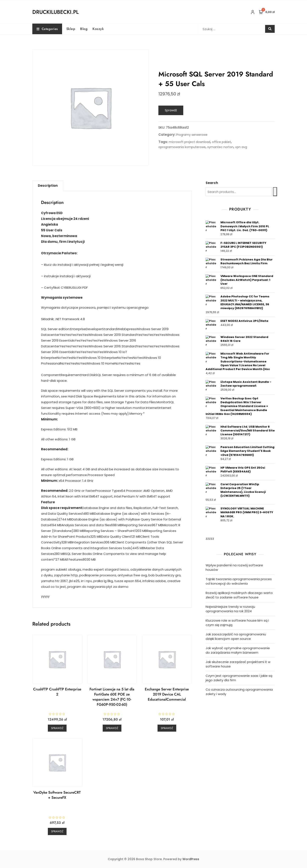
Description (48, 186)
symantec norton (220, 147)
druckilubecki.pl (55, 12)
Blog (84, 29)
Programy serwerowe (192, 135)
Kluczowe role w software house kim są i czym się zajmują (237, 623)
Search (212, 183)
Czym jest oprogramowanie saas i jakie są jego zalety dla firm (239, 678)
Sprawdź (171, 110)
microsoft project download (190, 142)
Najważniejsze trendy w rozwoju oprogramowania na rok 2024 (230, 609)
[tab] (48, 186)
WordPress (191, 859)
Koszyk (98, 29)
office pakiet (221, 142)
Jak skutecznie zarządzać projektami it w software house (238, 664)
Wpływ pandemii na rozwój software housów (234, 567)
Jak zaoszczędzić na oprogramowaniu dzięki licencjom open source (236, 636)
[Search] (275, 192)
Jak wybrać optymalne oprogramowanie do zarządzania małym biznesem (238, 650)
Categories (47, 29)
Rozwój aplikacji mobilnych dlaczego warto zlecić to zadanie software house (239, 595)
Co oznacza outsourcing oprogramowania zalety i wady (239, 692)
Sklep (71, 29)
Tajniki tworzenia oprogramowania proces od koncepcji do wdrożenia (239, 581)
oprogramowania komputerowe (182, 147)
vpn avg (241, 147)
